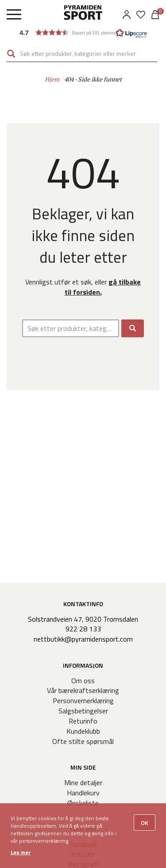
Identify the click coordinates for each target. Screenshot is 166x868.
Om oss (83, 681)
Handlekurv (83, 793)
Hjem (52, 79)
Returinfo (83, 721)
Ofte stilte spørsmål (83, 741)
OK (145, 823)
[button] (83, 33)
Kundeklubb (83, 731)
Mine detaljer (83, 782)
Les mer (21, 852)
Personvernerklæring (83, 701)
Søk (11, 54)
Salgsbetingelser (83, 711)
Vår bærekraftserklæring (83, 690)
